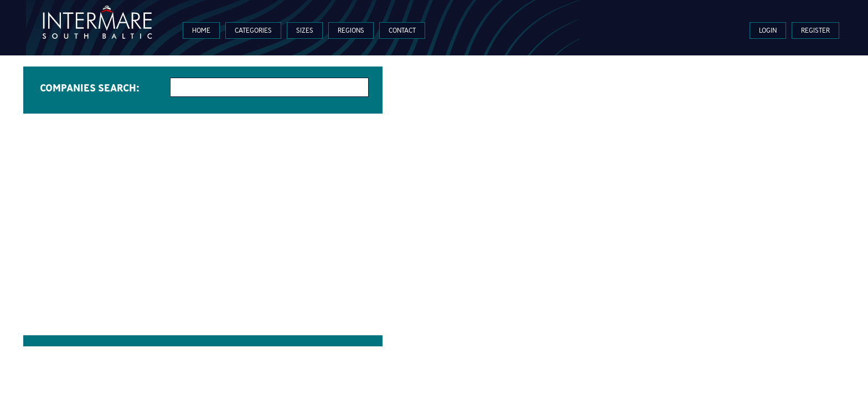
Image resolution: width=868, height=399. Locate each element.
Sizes (305, 30)
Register (815, 30)
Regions (351, 30)
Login (768, 30)
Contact (402, 30)
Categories (253, 30)
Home (201, 30)
